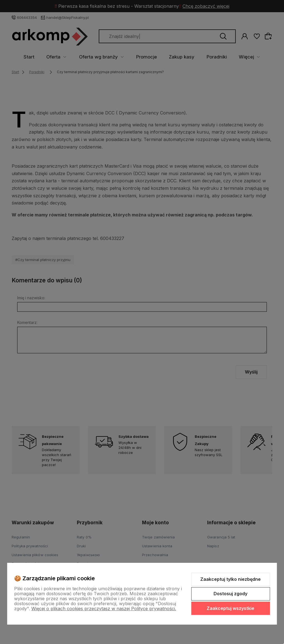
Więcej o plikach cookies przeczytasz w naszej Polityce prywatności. (104, 609)
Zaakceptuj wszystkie (230, 608)
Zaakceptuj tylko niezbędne (230, 579)
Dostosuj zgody (230, 594)
